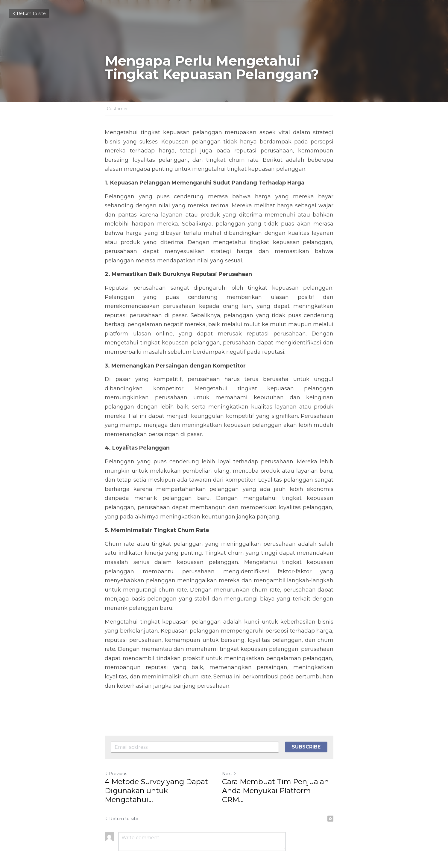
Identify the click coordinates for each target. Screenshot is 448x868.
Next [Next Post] (234, 764)
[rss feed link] (340, 800)
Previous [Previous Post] (116, 764)
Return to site (29, 13)
